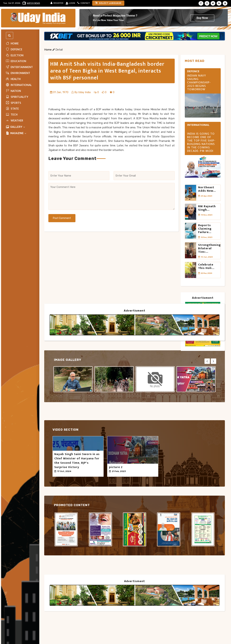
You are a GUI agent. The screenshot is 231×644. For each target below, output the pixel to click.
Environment (18, 74)
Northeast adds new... (207, 190)
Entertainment (19, 68)
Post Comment (62, 219)
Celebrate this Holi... (206, 274)
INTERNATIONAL (19, 86)
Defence (14, 50)
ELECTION (15, 56)
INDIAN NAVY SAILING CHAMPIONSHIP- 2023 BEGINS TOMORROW (199, 83)
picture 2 (116, 468)
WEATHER (15, 121)
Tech (12, 115)
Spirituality (17, 97)
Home (12, 44)
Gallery (16, 128)
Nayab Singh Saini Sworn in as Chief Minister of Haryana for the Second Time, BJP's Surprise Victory (77, 461)
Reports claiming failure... (205, 234)
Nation (13, 92)
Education (16, 62)
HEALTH (13, 80)
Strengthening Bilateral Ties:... (209, 255)
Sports (14, 103)
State (12, 109)
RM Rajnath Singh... (207, 211)
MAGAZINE (16, 134)
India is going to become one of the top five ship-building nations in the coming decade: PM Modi (201, 143)
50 (57, 475)
